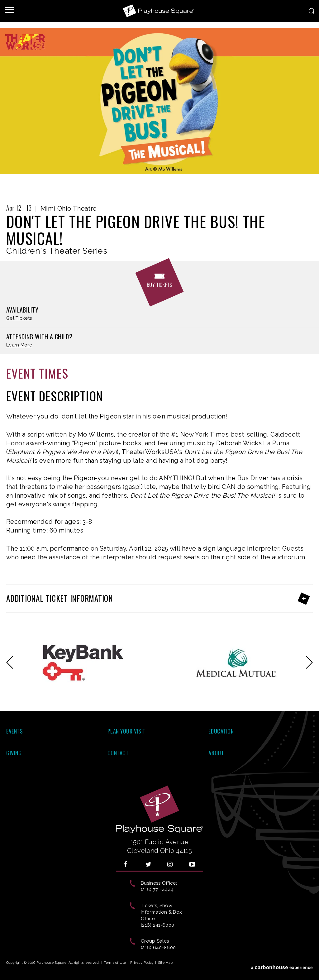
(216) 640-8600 (158, 948)
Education (221, 731)
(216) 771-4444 (157, 890)
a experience (282, 964)
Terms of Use (115, 963)
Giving (14, 753)
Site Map (165, 963)
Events (14, 731)
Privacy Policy (142, 963)
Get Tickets (19, 318)
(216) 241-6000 (157, 925)
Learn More (19, 345)
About (216, 753)
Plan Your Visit (127, 731)
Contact (118, 753)
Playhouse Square (159, 11)
